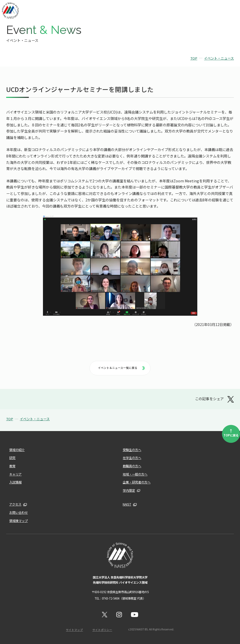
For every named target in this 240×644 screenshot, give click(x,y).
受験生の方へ (132, 450)
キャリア (15, 474)
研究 (12, 458)
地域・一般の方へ (135, 474)
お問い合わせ (19, 512)
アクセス (15, 504)
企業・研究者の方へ (137, 482)
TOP (194, 58)
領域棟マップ (19, 521)
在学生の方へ (132, 458)
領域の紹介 (17, 450)
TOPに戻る (231, 432)
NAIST (127, 504)
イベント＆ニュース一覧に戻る (121, 368)
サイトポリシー (102, 630)
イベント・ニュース (219, 58)
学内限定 (129, 490)
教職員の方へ (132, 466)
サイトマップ (74, 630)
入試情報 (15, 482)
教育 (12, 466)
